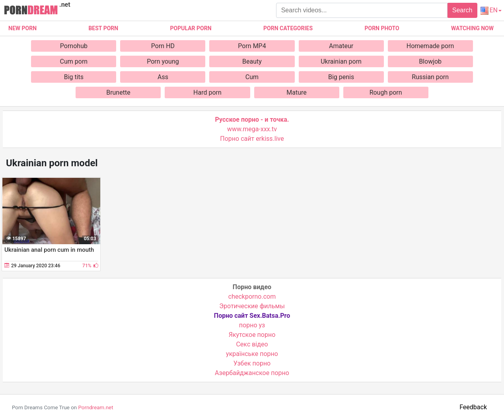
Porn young (163, 61)
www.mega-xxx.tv (252, 129)
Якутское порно (252, 335)
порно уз (252, 325)
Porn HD (163, 46)
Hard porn (207, 92)
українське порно (252, 354)
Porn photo (382, 28)
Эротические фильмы (252, 306)
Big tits (74, 77)
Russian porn (430, 77)
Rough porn (386, 92)
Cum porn (74, 61)
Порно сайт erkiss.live (252, 139)
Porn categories (288, 28)
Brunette (118, 92)
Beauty (252, 61)
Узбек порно (252, 363)
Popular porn (191, 28)
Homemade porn (430, 46)
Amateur (341, 46)
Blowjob (430, 61)
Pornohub (74, 46)
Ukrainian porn (341, 61)
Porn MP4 (252, 46)
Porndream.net (95, 407)
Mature (296, 92)
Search (462, 10)
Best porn (103, 28)
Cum (252, 77)
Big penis (341, 77)
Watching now (472, 28)
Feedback (473, 407)
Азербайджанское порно (252, 373)
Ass (163, 77)
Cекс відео (252, 344)
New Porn (22, 28)
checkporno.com (252, 297)
